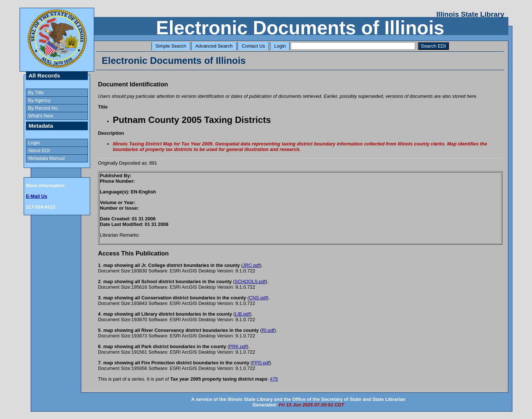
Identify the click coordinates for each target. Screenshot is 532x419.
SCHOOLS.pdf (250, 281)
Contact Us (253, 46)
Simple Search (171, 46)
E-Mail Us (37, 196)
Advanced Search (214, 46)
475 (274, 379)
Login (280, 46)
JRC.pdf (251, 265)
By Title (36, 92)
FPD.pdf (261, 363)
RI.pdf (268, 330)
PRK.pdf (238, 346)
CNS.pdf (258, 298)
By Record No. (43, 108)
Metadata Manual (46, 158)
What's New (41, 116)
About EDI (39, 150)
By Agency (39, 100)
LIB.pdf (243, 314)
